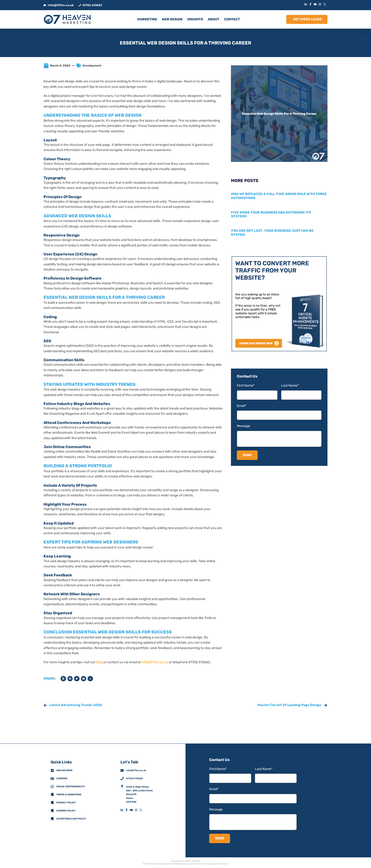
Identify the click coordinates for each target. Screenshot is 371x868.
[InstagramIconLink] (320, 4)
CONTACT (232, 19)
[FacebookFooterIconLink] (128, 810)
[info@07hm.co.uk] (122, 770)
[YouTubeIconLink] (316, 4)
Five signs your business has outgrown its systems (271, 214)
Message (244, 426)
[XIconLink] (325, 4)
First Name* (246, 385)
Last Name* (290, 385)
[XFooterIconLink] (142, 810)
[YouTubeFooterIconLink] (132, 810)
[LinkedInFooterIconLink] (123, 810)
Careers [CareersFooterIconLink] (62, 779)
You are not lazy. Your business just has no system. (272, 233)
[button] (63, 679)
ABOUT (214, 19)
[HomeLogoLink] (67, 19)
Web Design (172, 19)
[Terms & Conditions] (52, 795)
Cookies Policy (66, 811)
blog (99, 662)
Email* (242, 406)
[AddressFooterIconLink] (122, 787)
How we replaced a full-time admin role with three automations (279, 196)
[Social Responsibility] (52, 787)
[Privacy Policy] (52, 803)
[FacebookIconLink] (311, 4)
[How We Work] (52, 770)
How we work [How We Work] (64, 770)
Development (92, 66)
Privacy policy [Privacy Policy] (66, 803)
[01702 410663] (122, 779)
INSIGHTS (195, 19)
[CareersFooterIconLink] (52, 779)
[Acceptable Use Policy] (52, 819)
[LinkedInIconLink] (306, 4)
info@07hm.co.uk (155, 662)
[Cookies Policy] (52, 811)
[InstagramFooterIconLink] (137, 810)
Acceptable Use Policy (71, 819)
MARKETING (147, 19)
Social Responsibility (71, 787)
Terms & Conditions (69, 795)
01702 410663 (134, 779)
